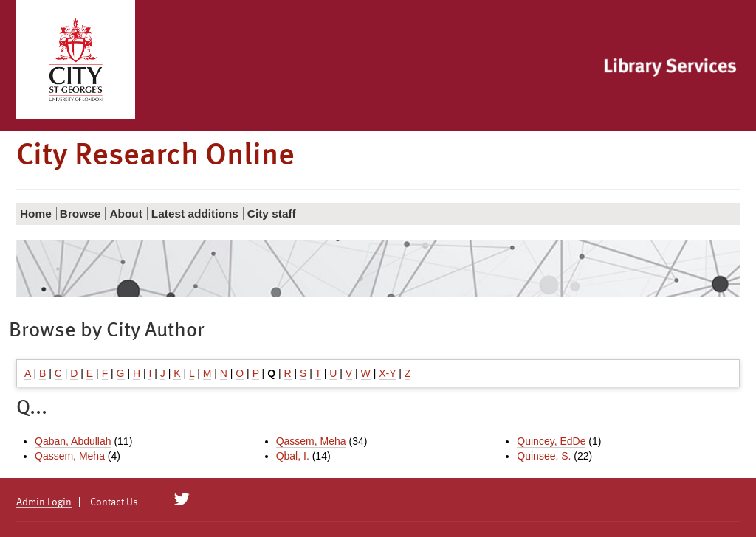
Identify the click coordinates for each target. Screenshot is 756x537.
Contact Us (114, 502)
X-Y (387, 373)
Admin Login (44, 502)
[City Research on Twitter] (182, 499)
